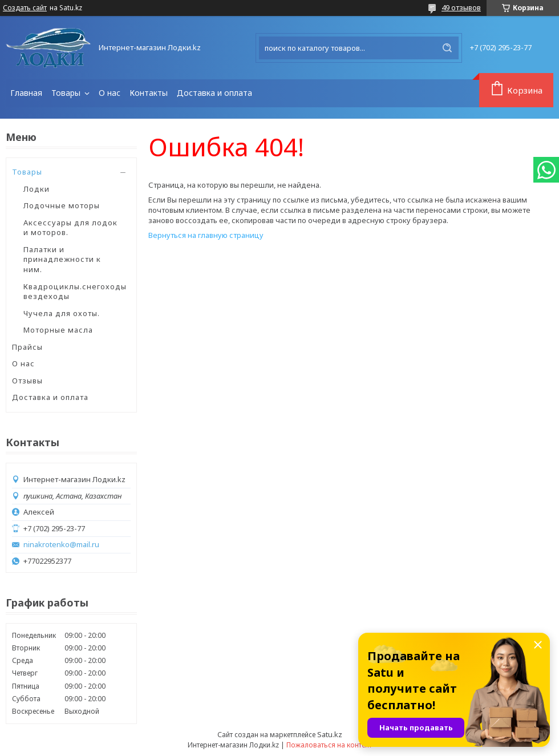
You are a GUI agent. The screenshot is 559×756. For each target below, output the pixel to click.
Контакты (149, 93)
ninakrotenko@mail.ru (61, 545)
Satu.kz (330, 734)
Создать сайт (25, 8)
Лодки (37, 189)
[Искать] (447, 48)
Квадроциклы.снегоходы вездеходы (75, 292)
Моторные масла (58, 330)
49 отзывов (461, 7)
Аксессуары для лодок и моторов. (70, 228)
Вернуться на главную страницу (206, 235)
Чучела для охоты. (62, 313)
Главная (26, 93)
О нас (110, 93)
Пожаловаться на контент (329, 745)
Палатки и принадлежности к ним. (62, 259)
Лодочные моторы (62, 205)
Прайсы (27, 347)
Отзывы (27, 381)
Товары (67, 93)
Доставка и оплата (214, 93)
